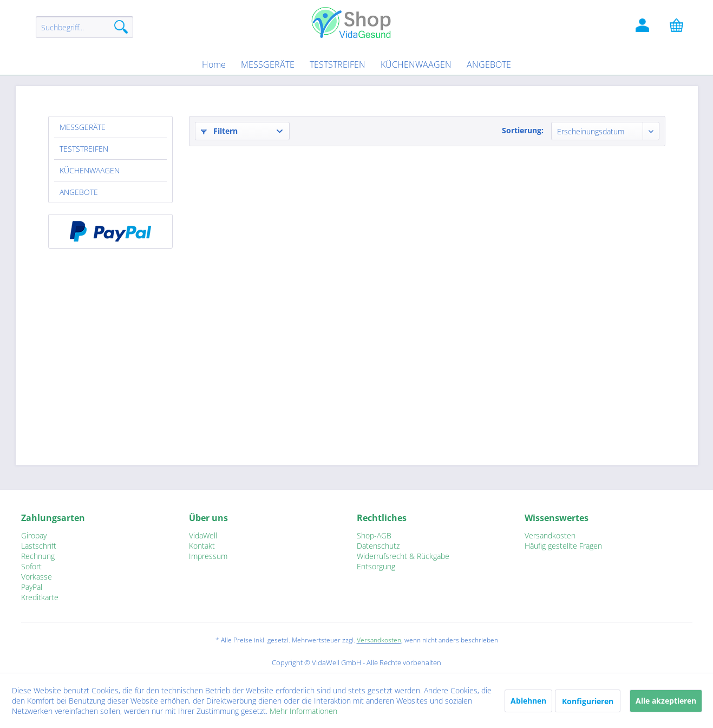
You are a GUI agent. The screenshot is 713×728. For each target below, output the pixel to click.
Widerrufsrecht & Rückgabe (403, 556)
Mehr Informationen (303, 711)
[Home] (214, 64)
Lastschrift (39, 546)
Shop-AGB (374, 535)
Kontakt (202, 546)
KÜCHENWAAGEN (90, 170)
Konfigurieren (588, 701)
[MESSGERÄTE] (268, 64)
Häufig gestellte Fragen (563, 546)
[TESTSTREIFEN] (338, 64)
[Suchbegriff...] (84, 27)
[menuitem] (84, 32)
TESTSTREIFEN (84, 149)
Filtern (219, 131)
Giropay (34, 535)
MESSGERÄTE (83, 127)
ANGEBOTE (79, 192)
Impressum (208, 556)
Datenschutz (378, 546)
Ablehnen (528, 701)
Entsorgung (376, 566)
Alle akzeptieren (666, 701)
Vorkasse (37, 577)
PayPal (32, 587)
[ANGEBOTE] (489, 64)
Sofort (31, 566)
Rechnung (38, 556)
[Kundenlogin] (644, 27)
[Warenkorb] (682, 27)
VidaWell (203, 535)
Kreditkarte (40, 597)
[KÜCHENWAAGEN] (416, 64)
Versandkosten (550, 535)
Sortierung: (523, 130)
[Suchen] (121, 27)
